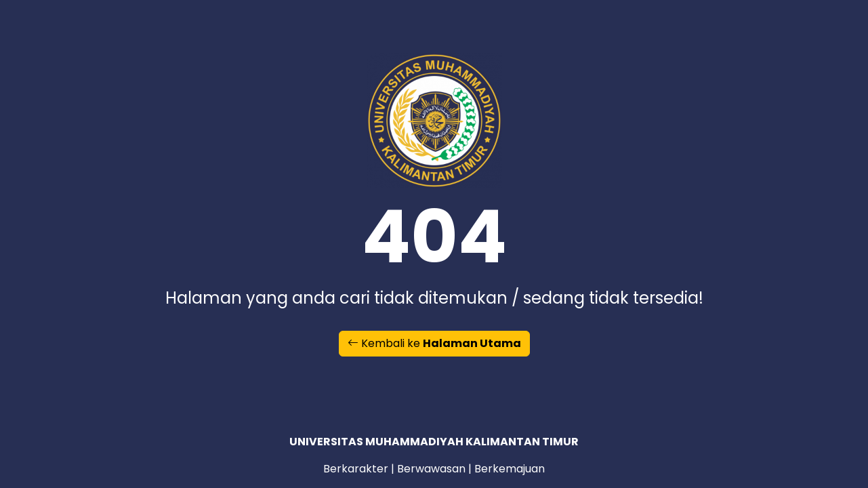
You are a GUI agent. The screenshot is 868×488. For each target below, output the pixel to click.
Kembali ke (434, 343)
